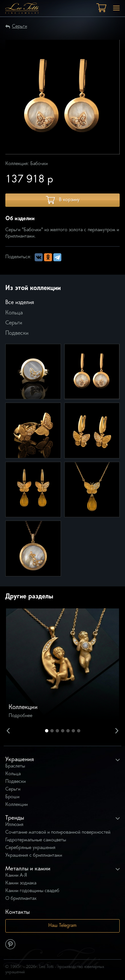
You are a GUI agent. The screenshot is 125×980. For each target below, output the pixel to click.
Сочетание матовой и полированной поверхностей (58, 832)
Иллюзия (14, 825)
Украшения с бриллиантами (34, 856)
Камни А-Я (16, 876)
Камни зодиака (21, 883)
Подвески (17, 333)
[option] (62, 665)
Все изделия (20, 303)
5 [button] (68, 731)
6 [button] (73, 731)
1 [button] (47, 731)
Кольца (14, 313)
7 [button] (79, 731)
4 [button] (63, 731)
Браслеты (15, 766)
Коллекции (16, 805)
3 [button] (57, 731)
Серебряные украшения (30, 848)
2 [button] (52, 731)
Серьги (19, 27)
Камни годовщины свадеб (32, 891)
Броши (12, 797)
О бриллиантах (21, 899)
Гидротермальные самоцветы (36, 840)
